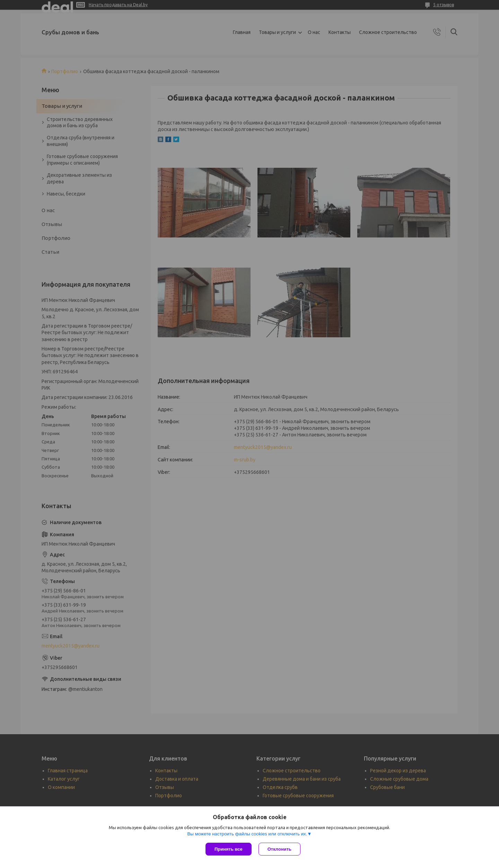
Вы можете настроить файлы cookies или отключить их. (247, 834)
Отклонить (279, 849)
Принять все (229, 849)
